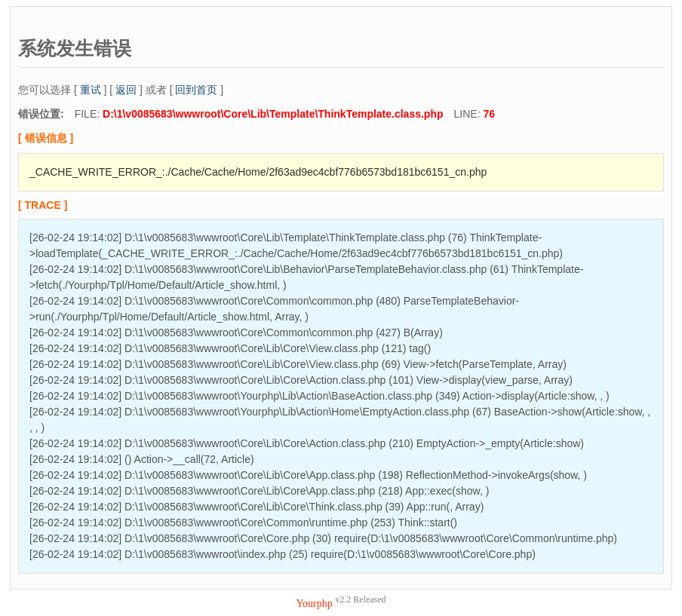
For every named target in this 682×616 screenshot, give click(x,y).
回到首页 (196, 90)
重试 (91, 90)
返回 (126, 90)
